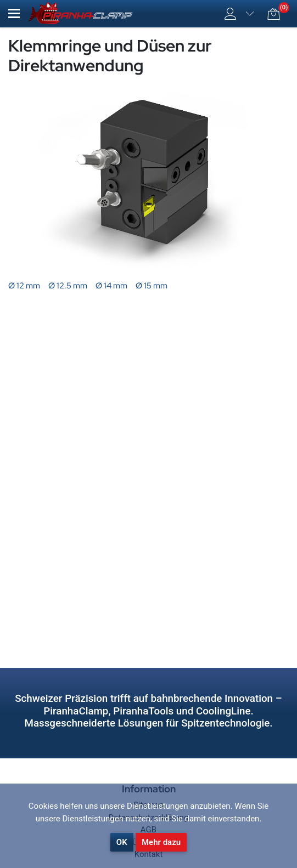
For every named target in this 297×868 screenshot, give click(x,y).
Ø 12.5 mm (68, 286)
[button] (14, 13)
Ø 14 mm (111, 286)
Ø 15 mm (152, 286)
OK (122, 842)
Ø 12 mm (24, 286)
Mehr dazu (161, 842)
